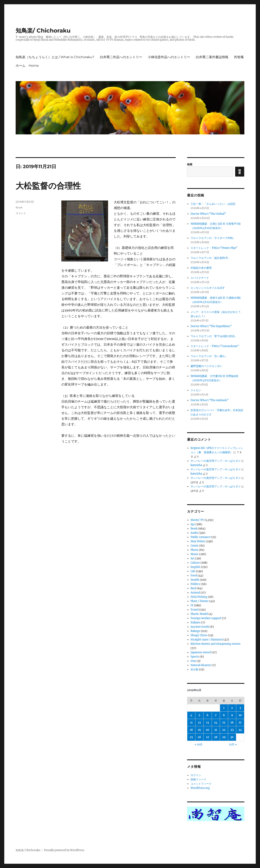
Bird (193, 588)
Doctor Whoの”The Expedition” (211, 326)
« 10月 (199, 744)
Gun (193, 661)
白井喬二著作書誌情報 (212, 57)
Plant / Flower (200, 601)
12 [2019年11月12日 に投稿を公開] (199, 723)
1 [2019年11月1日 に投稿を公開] (224, 708)
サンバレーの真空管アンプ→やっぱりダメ (216, 461)
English (196, 567)
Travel (195, 610)
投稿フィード (198, 779)
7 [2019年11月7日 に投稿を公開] (216, 715)
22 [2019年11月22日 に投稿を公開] (224, 730)
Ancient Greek (200, 627)
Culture (195, 563)
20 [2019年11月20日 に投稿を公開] (207, 730)
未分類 (194, 669)
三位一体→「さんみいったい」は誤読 (213, 204)
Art (193, 558)
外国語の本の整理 (201, 268)
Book (19, 207)
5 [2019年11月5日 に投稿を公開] (199, 715)
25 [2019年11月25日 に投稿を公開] (191, 737)
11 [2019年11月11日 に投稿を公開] (191, 723)
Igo (193, 524)
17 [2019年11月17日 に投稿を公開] (240, 723)
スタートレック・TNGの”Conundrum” (215, 346)
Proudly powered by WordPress (64, 850)
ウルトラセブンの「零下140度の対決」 (214, 336)
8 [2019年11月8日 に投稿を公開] (224, 715)
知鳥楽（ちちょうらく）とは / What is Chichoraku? (55, 57)
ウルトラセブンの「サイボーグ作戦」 (213, 238)
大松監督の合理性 (48, 186)
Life (193, 571)
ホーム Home (27, 66)
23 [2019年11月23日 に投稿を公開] (232, 730)
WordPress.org (200, 788)
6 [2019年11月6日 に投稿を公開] (207, 715)
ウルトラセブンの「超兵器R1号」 (211, 258)
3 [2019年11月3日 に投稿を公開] (240, 708)
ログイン (196, 775)
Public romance (201, 537)
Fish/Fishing (199, 597)
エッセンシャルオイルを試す (208, 288)
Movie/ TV (197, 520)
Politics (195, 584)
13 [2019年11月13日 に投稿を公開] (207, 723)
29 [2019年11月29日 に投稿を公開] (224, 737)
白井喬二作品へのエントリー (121, 57)
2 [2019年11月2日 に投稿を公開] (232, 708)
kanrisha (196, 465)
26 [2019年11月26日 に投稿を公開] (199, 737)
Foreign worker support (206, 618)
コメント (21, 213)
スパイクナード (200, 278)
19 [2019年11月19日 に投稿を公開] (199, 730)
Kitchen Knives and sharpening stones (216, 644)
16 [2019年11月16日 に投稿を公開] (232, 723)
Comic (195, 546)
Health (195, 580)
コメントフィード (201, 784)
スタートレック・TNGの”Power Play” (214, 248)
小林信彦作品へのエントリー (169, 57)
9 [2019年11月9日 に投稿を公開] (232, 715)
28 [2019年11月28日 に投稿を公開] (216, 737)
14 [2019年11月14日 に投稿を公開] (216, 723)
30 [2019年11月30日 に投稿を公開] (232, 737)
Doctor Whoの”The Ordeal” (208, 214)
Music (194, 554)
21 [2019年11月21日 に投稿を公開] (216, 730)
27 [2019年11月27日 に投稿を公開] (208, 737)
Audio (194, 533)
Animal (195, 593)
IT (192, 605)
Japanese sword (201, 652)
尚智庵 (239, 57)
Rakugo (195, 631)
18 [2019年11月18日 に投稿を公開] (191, 730)
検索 (190, 164)
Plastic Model (199, 614)
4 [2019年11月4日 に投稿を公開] (191, 715)
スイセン (196, 390)
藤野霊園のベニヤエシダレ (206, 366)
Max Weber (198, 541)
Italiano (196, 622)
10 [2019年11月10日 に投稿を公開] (240, 715)
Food (194, 576)
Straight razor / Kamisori (207, 640)
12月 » (233, 744)
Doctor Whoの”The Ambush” (210, 400)
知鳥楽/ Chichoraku (43, 30)
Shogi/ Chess (199, 635)
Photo (194, 550)
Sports (195, 657)
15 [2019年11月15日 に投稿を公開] (224, 723)
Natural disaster (201, 665)
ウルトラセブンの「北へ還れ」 (209, 356)
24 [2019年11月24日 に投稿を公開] (240, 730)
